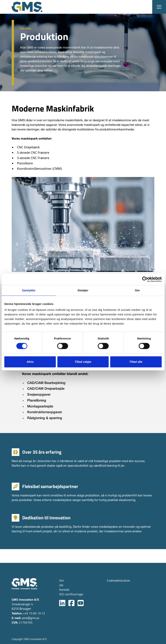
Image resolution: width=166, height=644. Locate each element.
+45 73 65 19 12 (28, 613)
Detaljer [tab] (83, 290)
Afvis (30, 362)
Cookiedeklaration (119, 580)
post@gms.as (25, 618)
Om (61, 580)
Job (61, 585)
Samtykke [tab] (29, 290)
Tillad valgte (83, 362)
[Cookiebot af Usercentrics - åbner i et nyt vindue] (145, 279)
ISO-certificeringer (71, 594)
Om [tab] (137, 290)
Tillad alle (136, 362)
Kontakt (64, 590)
